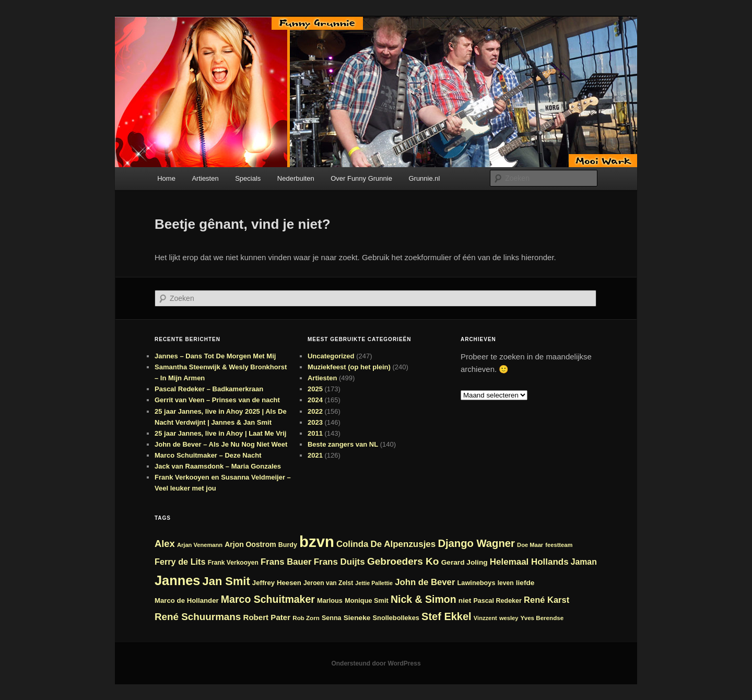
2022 (315, 411)
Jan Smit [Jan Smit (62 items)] (226, 581)
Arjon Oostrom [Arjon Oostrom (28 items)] (250, 544)
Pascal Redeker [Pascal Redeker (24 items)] (497, 601)
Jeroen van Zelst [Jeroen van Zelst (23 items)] (328, 583)
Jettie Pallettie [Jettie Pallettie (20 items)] (374, 583)
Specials (248, 178)
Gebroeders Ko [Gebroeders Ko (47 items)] (403, 561)
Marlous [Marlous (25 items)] (330, 600)
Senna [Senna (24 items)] (332, 618)
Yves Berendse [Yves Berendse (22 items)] (542, 618)
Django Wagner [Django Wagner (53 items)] (476, 543)
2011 (315, 433)
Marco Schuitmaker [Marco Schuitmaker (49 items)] (268, 599)
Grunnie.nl (424, 178)
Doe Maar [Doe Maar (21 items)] (530, 545)
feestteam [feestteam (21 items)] (559, 545)
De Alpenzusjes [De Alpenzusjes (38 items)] (403, 544)
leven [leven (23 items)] (506, 583)
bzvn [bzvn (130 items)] (317, 541)
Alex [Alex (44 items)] (165, 544)
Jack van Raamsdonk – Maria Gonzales (218, 466)
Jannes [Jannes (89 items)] (177, 580)
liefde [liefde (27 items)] (525, 583)
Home (166, 178)
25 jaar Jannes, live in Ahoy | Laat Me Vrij (220, 433)
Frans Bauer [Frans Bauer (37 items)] (286, 562)
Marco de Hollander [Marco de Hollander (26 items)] (187, 600)
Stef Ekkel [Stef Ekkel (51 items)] (446, 616)
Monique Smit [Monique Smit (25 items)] (367, 600)
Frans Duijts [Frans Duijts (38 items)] (339, 562)
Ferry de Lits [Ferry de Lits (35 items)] (180, 562)
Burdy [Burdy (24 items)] (288, 545)
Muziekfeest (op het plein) (349, 367)
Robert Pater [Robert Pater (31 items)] (267, 617)
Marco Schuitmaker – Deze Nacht (208, 455)
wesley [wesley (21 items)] (509, 618)
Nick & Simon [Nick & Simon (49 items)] (424, 599)
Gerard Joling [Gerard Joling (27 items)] (465, 562)
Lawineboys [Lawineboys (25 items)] (477, 583)
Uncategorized (331, 356)
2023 (315, 422)
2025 (315, 389)
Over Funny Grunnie (361, 178)
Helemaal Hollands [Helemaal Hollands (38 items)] (529, 562)
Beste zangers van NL (343, 444)
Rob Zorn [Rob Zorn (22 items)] (306, 618)
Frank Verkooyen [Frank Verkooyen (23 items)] (233, 563)
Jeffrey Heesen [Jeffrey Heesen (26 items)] (277, 583)
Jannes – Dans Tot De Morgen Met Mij (215, 356)
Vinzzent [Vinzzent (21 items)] (485, 618)
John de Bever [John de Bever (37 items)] (425, 582)
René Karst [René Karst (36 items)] (547, 600)
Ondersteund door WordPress (376, 663)
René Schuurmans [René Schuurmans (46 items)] (198, 617)
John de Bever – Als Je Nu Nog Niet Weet (221, 444)
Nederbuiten (296, 178)
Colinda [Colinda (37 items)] (352, 544)
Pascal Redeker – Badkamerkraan (209, 389)
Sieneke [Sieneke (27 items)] (357, 618)
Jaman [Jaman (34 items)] (584, 562)
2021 (315, 455)
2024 (315, 400)
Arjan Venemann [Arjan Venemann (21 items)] (200, 545)
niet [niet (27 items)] (465, 600)
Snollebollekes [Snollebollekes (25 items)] (396, 618)
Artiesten (205, 178)
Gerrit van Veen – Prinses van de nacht (217, 400)
